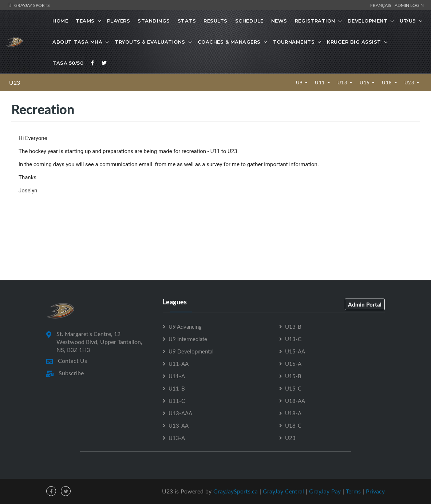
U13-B (293, 327)
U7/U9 (408, 21)
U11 (321, 83)
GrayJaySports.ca (236, 491)
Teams (85, 21)
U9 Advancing (185, 327)
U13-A (177, 438)
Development (368, 21)
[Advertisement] (215, 247)
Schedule (249, 21)
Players (119, 21)
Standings (154, 21)
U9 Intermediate (188, 339)
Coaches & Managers (229, 42)
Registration (315, 21)
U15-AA (295, 351)
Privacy (375, 491)
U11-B (177, 388)
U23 (15, 83)
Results (215, 21)
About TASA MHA (77, 42)
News (279, 21)
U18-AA (295, 401)
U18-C (293, 425)
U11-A (177, 376)
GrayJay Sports (29, 5)
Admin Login (409, 5)
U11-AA (179, 364)
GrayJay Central (283, 491)
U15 (365, 83)
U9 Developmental (191, 351)
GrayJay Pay (325, 491)
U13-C (293, 339)
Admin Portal (365, 304)
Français (382, 5)
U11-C (177, 401)
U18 (387, 83)
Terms (353, 491)
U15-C (293, 388)
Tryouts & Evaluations (150, 42)
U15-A (293, 364)
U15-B (293, 376)
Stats (187, 21)
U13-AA (179, 425)
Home (60, 21)
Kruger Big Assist (354, 42)
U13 (343, 83)
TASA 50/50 (68, 63)
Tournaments (294, 42)
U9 (300, 83)
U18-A (293, 413)
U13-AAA (180, 413)
